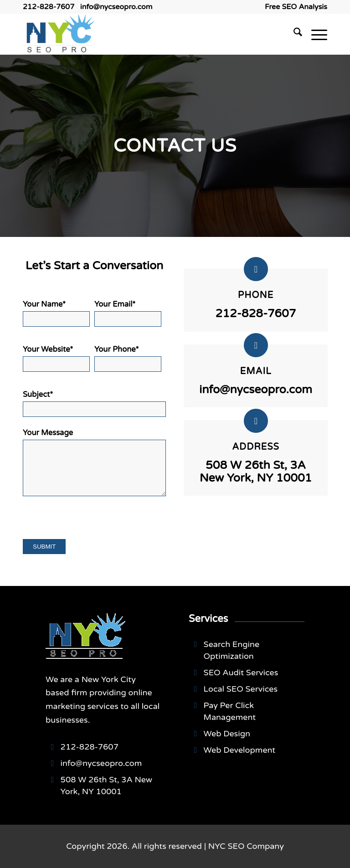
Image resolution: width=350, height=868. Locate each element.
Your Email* (128, 313)
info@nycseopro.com (116, 7)
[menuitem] (294, 7)
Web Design (227, 734)
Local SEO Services (241, 689)
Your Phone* (128, 358)
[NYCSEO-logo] (59, 34)
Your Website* (56, 358)
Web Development (240, 750)
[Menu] (315, 34)
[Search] (293, 34)
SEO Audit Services (241, 673)
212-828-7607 (49, 7)
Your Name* (56, 313)
